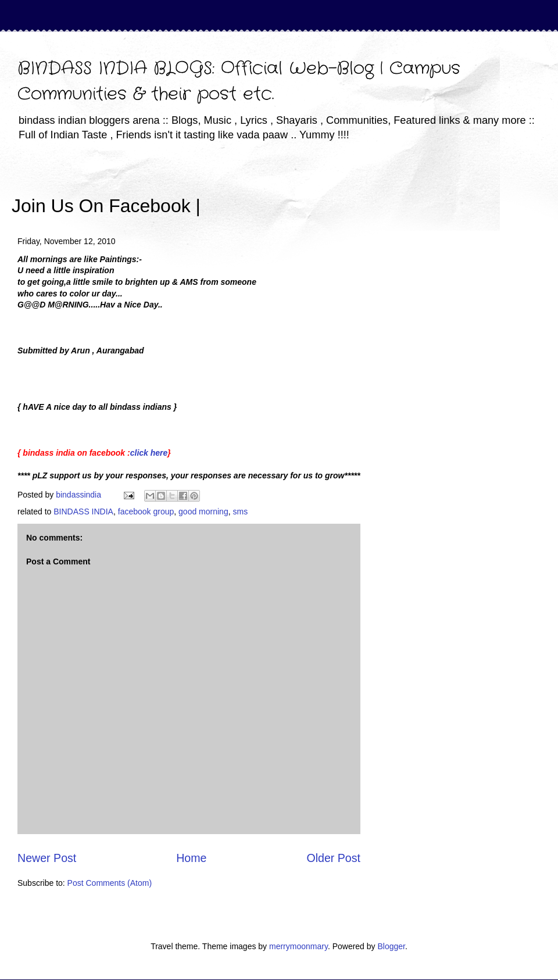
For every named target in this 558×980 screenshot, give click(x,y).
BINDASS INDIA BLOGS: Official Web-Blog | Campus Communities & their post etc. (239, 82)
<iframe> (337, 189)
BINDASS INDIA (83, 512)
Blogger (391, 946)
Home (191, 858)
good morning (203, 512)
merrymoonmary (298, 946)
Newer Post (47, 858)
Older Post (333, 858)
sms (240, 512)
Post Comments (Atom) (110, 883)
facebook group (146, 512)
